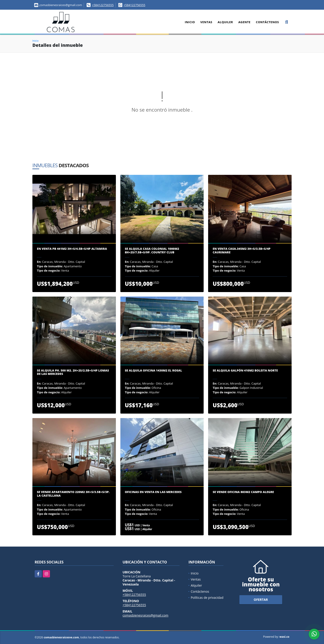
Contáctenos (267, 22)
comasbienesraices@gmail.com (146, 615)
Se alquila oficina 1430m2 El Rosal (153, 371)
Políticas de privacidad (207, 598)
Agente (244, 22)
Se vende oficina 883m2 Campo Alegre (243, 492)
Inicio (190, 22)
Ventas (206, 22)
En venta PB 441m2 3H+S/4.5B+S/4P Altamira (72, 249)
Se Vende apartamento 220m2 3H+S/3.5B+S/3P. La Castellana (73, 494)
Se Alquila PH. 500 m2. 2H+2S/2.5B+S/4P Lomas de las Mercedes (73, 372)
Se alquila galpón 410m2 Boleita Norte (245, 371)
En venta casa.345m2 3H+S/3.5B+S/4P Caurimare (242, 251)
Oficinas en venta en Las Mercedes (153, 492)
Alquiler (225, 22)
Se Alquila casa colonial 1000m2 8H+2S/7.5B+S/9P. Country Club (152, 251)
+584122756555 (103, 5)
